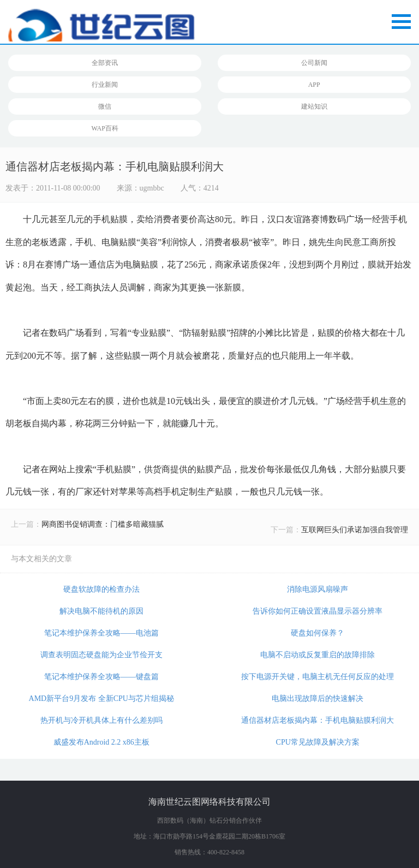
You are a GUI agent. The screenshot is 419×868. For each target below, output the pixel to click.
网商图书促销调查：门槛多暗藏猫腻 (103, 524)
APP (314, 85)
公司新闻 (314, 63)
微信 (105, 106)
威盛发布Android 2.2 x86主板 (101, 742)
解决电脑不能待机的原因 (101, 611)
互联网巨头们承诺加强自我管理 (355, 530)
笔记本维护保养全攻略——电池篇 (101, 633)
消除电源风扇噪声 (318, 589)
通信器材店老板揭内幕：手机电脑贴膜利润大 (318, 720)
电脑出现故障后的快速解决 (318, 698)
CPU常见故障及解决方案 (318, 742)
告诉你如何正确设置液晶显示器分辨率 (318, 611)
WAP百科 (105, 128)
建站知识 (314, 106)
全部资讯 (105, 63)
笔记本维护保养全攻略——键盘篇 (101, 677)
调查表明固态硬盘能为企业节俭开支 (101, 655)
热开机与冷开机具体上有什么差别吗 (101, 720)
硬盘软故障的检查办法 (101, 589)
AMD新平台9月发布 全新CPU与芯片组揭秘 (101, 698)
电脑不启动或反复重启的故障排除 (318, 655)
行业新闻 (105, 85)
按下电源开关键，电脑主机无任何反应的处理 (318, 677)
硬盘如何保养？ (318, 633)
